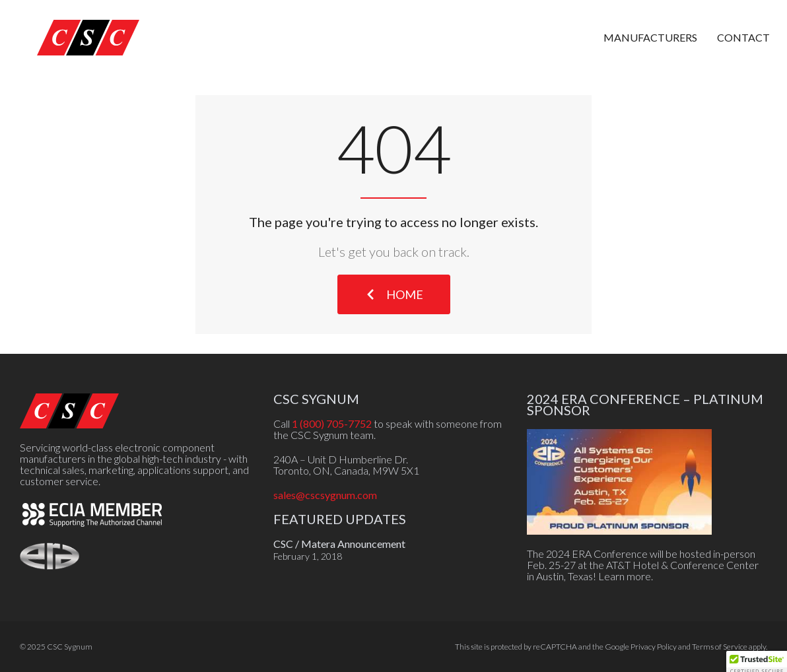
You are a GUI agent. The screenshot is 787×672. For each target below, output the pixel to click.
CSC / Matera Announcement (339, 544)
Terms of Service (720, 647)
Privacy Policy (654, 647)
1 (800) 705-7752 (332, 423)
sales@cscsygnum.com (325, 495)
